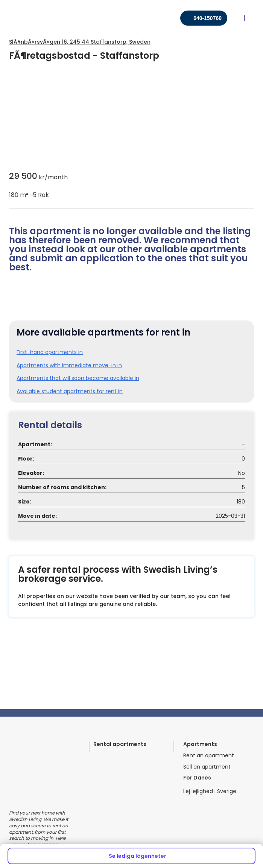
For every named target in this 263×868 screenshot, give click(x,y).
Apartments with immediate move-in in (69, 396)
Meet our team (156, 760)
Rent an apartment (209, 636)
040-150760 (208, 18)
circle (30, 195)
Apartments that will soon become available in (78, 408)
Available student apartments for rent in (70, 422)
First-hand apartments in (50, 382)
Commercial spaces (36, 788)
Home (144, 774)
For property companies (41, 760)
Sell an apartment (207, 647)
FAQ (141, 788)
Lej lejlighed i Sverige (210, 672)
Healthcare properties (38, 774)
